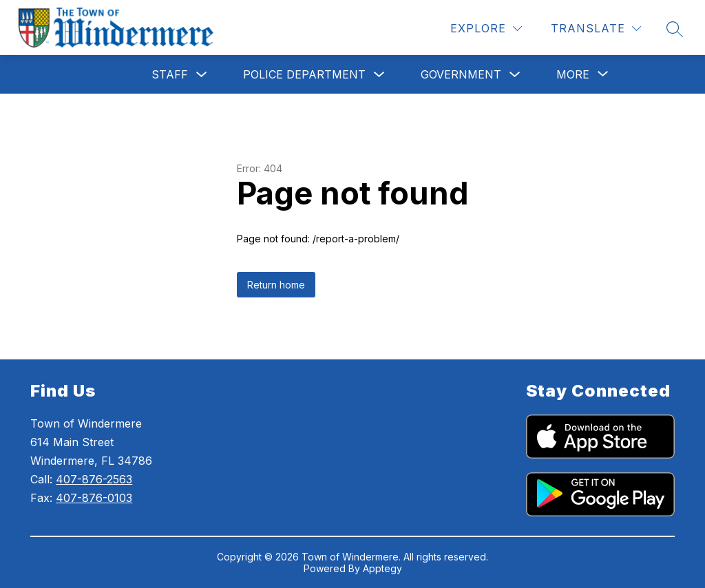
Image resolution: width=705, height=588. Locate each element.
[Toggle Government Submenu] (515, 75)
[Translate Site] (596, 29)
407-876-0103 (94, 498)
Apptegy (382, 568)
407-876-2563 (94, 479)
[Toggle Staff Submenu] (202, 75)
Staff (170, 74)
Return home (276, 285)
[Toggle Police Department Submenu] (379, 75)
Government (461, 74)
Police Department (304, 74)
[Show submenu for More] (573, 74)
